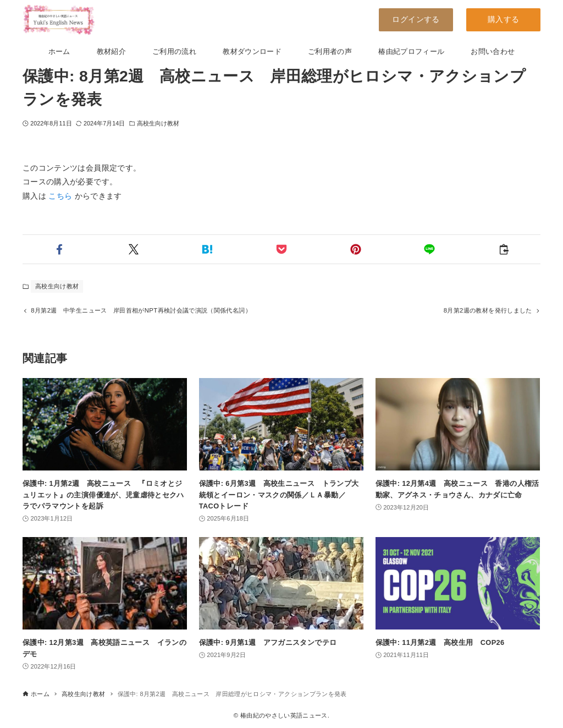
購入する (503, 19)
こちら (60, 196)
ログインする (416, 19)
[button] (60, 249)
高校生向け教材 (158, 123)
